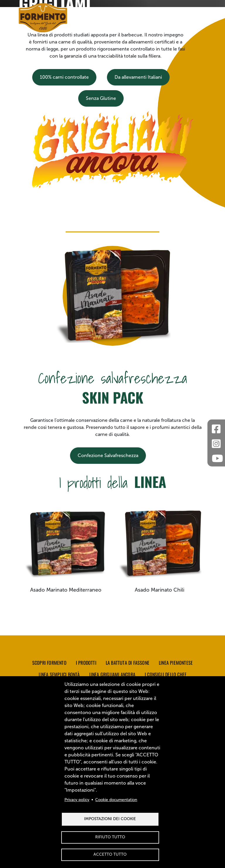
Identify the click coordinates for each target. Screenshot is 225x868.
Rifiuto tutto (110, 837)
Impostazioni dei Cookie (110, 819)
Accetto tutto (110, 854)
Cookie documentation (116, 800)
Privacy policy (77, 800)
